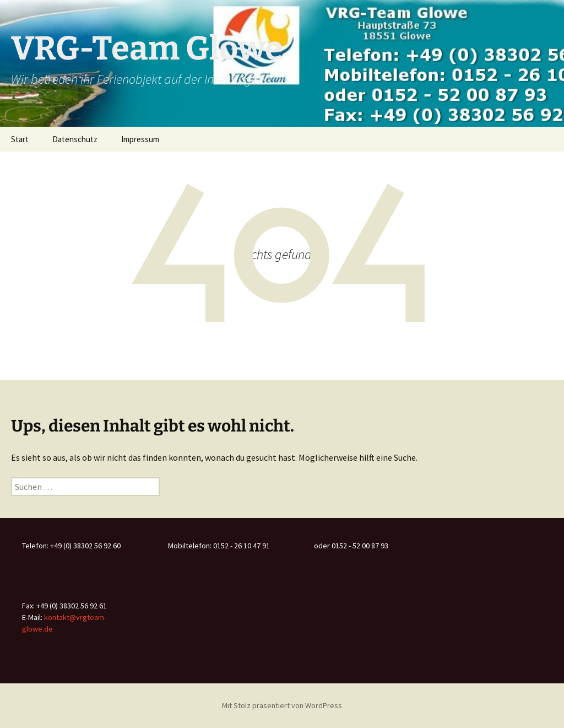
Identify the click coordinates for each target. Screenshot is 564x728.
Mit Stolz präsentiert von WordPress (282, 705)
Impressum (140, 139)
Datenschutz (75, 139)
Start (20, 139)
